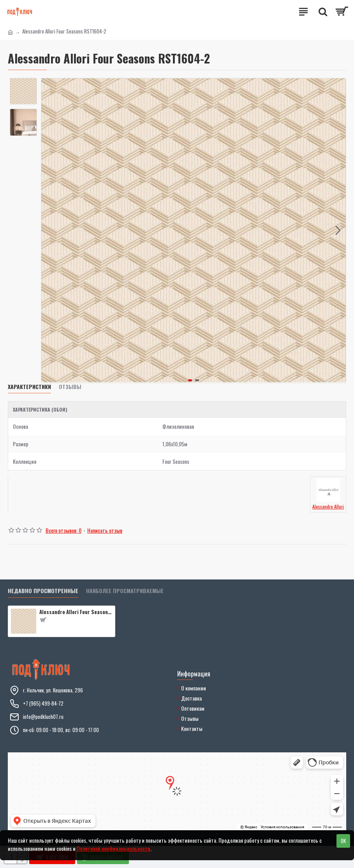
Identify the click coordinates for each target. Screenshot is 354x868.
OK (343, 841)
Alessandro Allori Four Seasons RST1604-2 (76, 612)
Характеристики (29, 387)
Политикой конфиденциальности (114, 848)
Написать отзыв (105, 530)
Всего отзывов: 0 (63, 530)
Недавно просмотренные (43, 591)
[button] (338, 231)
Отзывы (70, 387)
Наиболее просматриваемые (125, 591)
